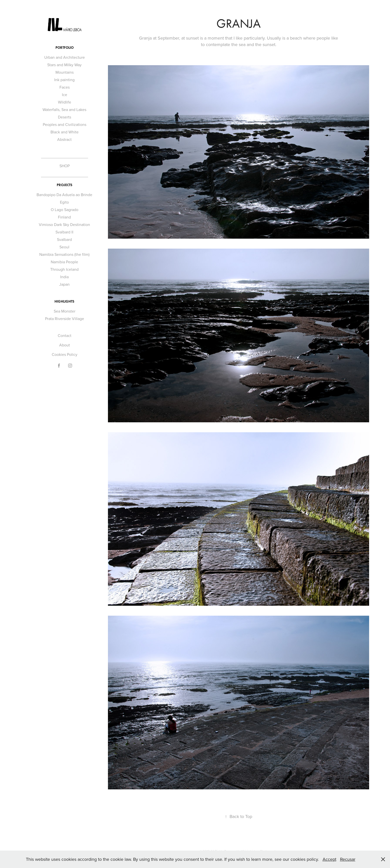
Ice (65, 95)
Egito (64, 202)
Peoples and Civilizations (65, 124)
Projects (65, 185)
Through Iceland (64, 269)
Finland (64, 217)
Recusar (348, 859)
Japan (64, 284)
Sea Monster (65, 311)
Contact (65, 335)
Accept (329, 859)
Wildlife (65, 102)
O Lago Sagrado (65, 210)
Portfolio (65, 48)
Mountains (65, 72)
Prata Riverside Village (65, 319)
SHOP (65, 166)
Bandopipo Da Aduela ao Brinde (64, 195)
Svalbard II (64, 232)
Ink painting (64, 80)
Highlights (64, 301)
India (64, 277)
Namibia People (64, 262)
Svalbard (64, 239)
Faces (65, 87)
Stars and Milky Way (64, 65)
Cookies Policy (65, 354)
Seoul (64, 247)
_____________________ (65, 156)
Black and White (65, 132)
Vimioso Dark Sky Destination (64, 224)
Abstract (64, 139)
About (65, 345)
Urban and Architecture (65, 57)
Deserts (65, 117)
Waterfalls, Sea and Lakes (64, 109)
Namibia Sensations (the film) (64, 254)
